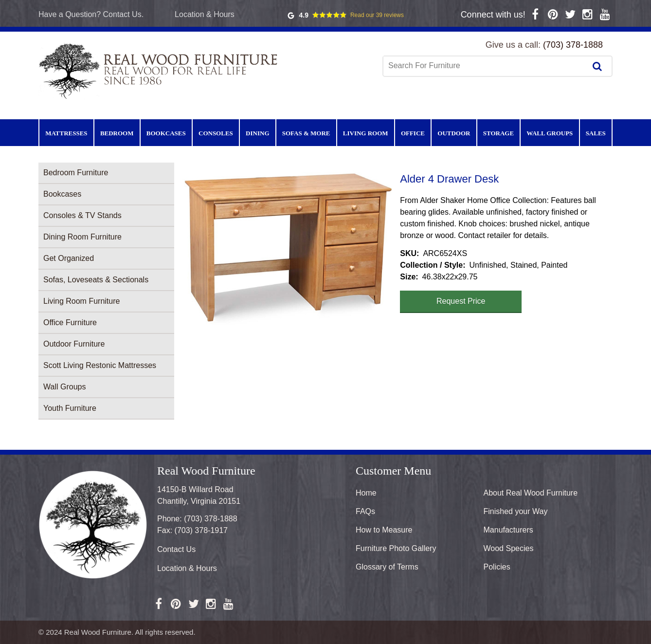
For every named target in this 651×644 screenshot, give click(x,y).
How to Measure (384, 530)
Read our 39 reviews (377, 15)
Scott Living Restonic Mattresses (100, 365)
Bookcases (62, 194)
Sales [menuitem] (596, 133)
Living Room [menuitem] (366, 133)
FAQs (365, 511)
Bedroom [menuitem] (117, 133)
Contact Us (176, 549)
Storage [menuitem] (498, 133)
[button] (287, 248)
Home (366, 493)
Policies (497, 567)
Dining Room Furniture (82, 237)
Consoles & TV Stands (82, 215)
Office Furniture (70, 322)
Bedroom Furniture (76, 173)
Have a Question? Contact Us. (91, 14)
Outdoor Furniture (74, 344)
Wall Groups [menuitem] (550, 133)
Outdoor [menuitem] (454, 133)
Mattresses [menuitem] (66, 133)
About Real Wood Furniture (531, 493)
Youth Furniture (70, 408)
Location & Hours (205, 14)
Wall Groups (64, 387)
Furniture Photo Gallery (396, 548)
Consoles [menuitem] (216, 133)
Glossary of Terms (387, 567)
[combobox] (486, 66)
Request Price (461, 301)
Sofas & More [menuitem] (306, 133)
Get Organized (69, 258)
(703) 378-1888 (573, 45)
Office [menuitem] (413, 133)
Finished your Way (516, 511)
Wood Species (509, 548)
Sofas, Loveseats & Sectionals (96, 280)
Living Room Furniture (81, 301)
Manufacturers (508, 530)
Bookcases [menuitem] (166, 133)
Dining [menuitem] (257, 133)
